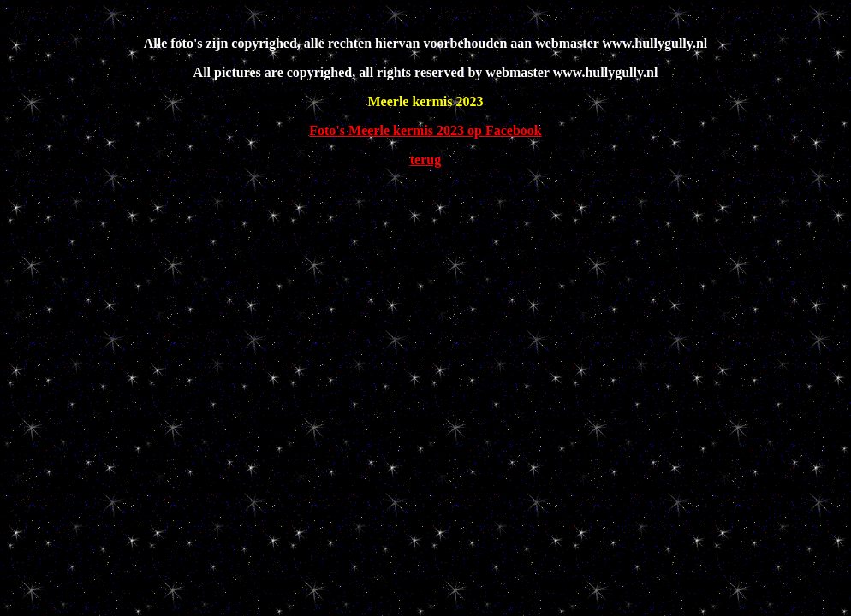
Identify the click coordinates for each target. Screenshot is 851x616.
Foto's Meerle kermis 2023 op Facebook (425, 130)
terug (425, 160)
